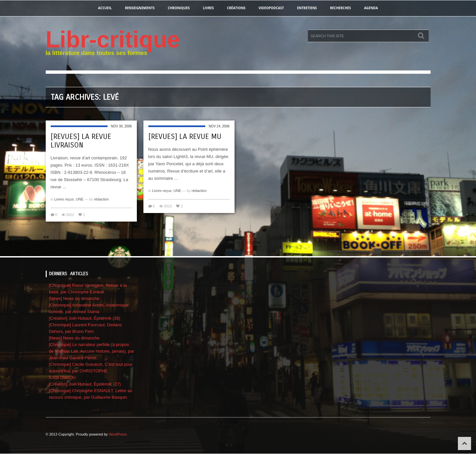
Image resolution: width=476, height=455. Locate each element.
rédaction (101, 199)
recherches (340, 8)
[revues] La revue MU (185, 137)
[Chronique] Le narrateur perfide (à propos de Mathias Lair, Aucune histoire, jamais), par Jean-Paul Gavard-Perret (92, 351)
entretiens (307, 8)
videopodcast (271, 8)
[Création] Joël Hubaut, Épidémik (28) (85, 318)
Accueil (105, 8)
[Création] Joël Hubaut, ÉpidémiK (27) (85, 384)
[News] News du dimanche (74, 298)
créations (236, 8)
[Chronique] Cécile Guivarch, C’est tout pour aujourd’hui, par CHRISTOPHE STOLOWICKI (91, 371)
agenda (371, 8)
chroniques (179, 8)
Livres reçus (64, 199)
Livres (208, 8)
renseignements (140, 8)
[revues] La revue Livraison (81, 141)
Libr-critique (113, 40)
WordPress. (118, 434)
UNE (80, 199)
